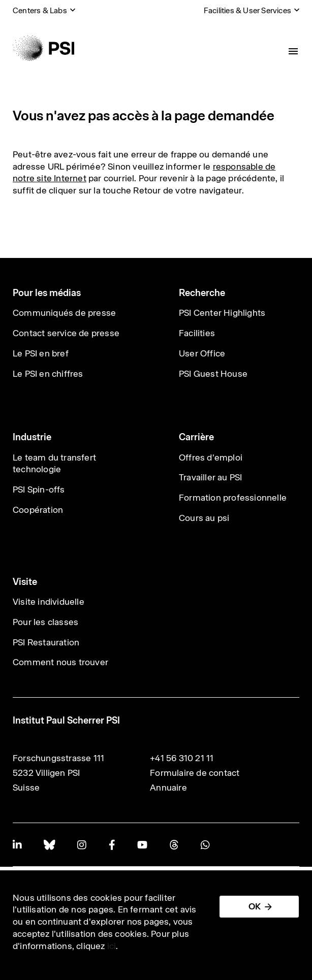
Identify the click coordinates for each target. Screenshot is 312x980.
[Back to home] (43, 48)
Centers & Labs (40, 10)
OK (255, 906)
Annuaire (168, 788)
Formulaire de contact (195, 773)
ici (112, 946)
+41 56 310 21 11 (182, 758)
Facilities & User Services (247, 10)
